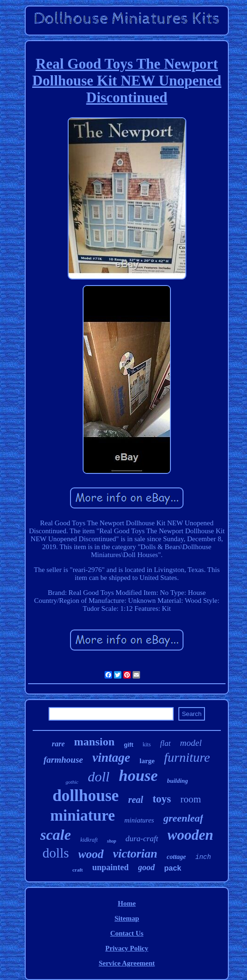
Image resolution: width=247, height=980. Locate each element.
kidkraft (89, 840)
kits (147, 744)
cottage (176, 857)
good (147, 867)
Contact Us (127, 933)
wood (91, 854)
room (191, 799)
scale (56, 835)
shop (111, 841)
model (191, 743)
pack (173, 868)
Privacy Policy (127, 948)
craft (78, 870)
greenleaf (183, 818)
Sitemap (127, 918)
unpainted (111, 867)
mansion (95, 742)
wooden (191, 835)
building (178, 781)
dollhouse (85, 796)
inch (203, 857)
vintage (111, 758)
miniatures (139, 820)
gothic (72, 782)
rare (58, 744)
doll (99, 776)
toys (162, 799)
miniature (83, 815)
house (138, 776)
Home (127, 903)
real (135, 800)
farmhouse (63, 760)
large (147, 761)
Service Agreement (127, 963)
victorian (135, 854)
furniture (187, 757)
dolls (56, 853)
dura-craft (142, 839)
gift (128, 745)
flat (166, 743)
